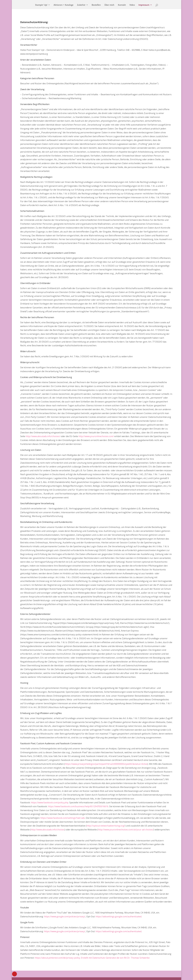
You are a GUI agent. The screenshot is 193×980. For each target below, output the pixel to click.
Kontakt (122, 5)
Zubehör (81, 5)
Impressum (144, 5)
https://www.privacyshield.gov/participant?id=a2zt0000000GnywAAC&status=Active (106, 764)
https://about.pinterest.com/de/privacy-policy (57, 958)
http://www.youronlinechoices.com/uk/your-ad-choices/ (126, 830)
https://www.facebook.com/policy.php (50, 803)
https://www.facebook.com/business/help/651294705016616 (78, 806)
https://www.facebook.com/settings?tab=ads (63, 818)
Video (132, 5)
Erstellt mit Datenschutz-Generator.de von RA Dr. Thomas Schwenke (115, 958)
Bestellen (96, 5)
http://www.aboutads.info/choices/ (43, 436)
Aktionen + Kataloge (64, 5)
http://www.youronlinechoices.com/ (96, 436)
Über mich (109, 5)
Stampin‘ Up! (41, 5)
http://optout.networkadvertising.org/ (106, 826)
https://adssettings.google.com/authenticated (118, 917)
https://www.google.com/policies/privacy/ (65, 917)
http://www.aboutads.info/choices (48, 830)
